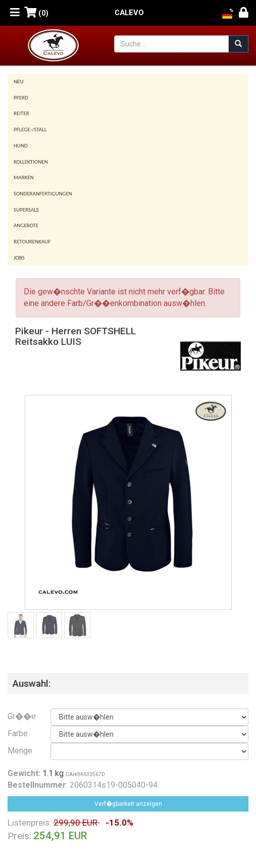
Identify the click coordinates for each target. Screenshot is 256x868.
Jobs (19, 258)
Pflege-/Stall (30, 130)
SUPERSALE (26, 210)
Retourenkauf (32, 242)
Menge (20, 751)
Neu (19, 82)
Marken (24, 177)
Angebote (26, 225)
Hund (21, 146)
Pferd (21, 98)
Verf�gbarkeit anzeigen (128, 804)
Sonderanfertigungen (43, 194)
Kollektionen (31, 162)
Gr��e (21, 716)
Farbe (18, 733)
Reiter (21, 113)
